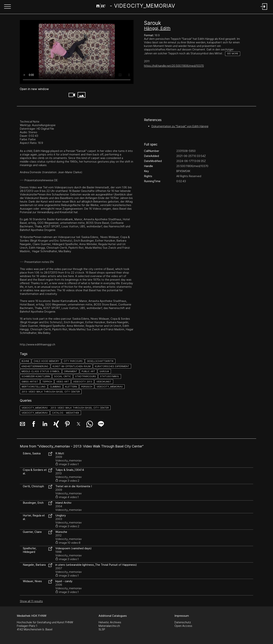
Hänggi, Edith (157, 28)
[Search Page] (136, 7)
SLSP (102, 629)
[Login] (264, 10)
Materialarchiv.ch (109, 626)
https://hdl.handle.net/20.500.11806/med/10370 (174, 66)
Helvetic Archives (110, 622)
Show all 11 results (31, 601)
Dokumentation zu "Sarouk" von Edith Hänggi (180, 126)
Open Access (183, 626)
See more (233, 54)
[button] (7, 7)
